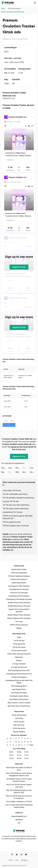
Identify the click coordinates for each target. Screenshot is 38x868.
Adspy (19, 637)
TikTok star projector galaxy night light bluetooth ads (18, 517)
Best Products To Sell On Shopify (19, 703)
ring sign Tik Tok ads (11, 501)
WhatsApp (19, 820)
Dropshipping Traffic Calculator (19, 586)
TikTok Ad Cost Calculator (19, 593)
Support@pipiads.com (19, 816)
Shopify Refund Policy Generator (19, 606)
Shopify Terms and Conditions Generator (19, 610)
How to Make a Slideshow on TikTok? (19, 802)
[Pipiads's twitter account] (17, 854)
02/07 (11, 752)
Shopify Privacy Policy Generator (19, 603)
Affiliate (19, 628)
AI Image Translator (19, 664)
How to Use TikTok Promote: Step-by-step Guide (19, 786)
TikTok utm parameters (19, 573)
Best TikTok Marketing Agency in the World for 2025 (19, 791)
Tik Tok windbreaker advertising (15, 494)
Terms (17, 860)
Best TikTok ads (19, 725)
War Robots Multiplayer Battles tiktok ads (5, 472)
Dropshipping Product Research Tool (19, 674)
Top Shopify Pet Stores (19, 693)
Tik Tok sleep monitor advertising (16, 509)
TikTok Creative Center (19, 651)
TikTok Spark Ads (19, 644)
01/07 (27, 758)
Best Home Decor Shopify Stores (19, 706)
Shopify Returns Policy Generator (19, 615)
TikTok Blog (19, 718)
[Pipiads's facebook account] (12, 854)
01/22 (27, 752)
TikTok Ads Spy (19, 641)
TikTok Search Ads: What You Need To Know (19, 769)
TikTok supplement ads (12, 522)
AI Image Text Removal (19, 667)
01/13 (19, 755)
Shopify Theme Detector (19, 579)
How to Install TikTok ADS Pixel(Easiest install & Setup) (19, 806)
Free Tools (19, 622)
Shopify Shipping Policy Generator (19, 618)
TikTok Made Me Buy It (19, 686)
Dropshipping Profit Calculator (19, 596)
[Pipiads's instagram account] (26, 854)
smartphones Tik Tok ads (13, 512)
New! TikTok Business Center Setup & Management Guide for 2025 (19, 774)
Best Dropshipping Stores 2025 (19, 670)
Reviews (19, 661)
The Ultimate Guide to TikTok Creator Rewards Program (19, 780)
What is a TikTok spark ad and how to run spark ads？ (19, 797)
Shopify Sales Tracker (19, 569)
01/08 (19, 758)
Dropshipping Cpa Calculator (19, 589)
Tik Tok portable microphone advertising (18, 498)
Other (31, 745)
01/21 (11, 755)
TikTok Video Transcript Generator (19, 654)
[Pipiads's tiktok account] (21, 854)
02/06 (19, 752)
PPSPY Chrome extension (19, 625)
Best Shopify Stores (19, 689)
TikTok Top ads (19, 722)
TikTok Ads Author (19, 728)
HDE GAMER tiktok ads (19, 472)
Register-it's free (19, 267)
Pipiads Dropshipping (19, 677)
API (19, 823)
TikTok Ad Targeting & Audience (19, 576)
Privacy (11, 860)
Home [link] (3, 8)
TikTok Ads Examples (19, 715)
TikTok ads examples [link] (14, 8)
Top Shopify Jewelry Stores (19, 696)
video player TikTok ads (12, 490)
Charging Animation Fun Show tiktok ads (19, 468)
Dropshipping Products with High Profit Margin (19, 682)
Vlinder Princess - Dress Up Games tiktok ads (33, 472)
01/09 (11, 758)
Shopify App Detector (19, 583)
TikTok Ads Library (19, 647)
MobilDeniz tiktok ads (26, 472)
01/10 (27, 755)
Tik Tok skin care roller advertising (16, 505)
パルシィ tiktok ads (26, 468)
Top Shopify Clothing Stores (19, 699)
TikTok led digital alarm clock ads (16, 526)
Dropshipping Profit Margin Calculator (19, 599)
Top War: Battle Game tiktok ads (5, 468)
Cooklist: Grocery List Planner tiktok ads (12, 468)
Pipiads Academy (19, 732)
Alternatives (19, 657)
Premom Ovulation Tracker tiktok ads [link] (13, 12)
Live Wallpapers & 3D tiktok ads (33, 468)
